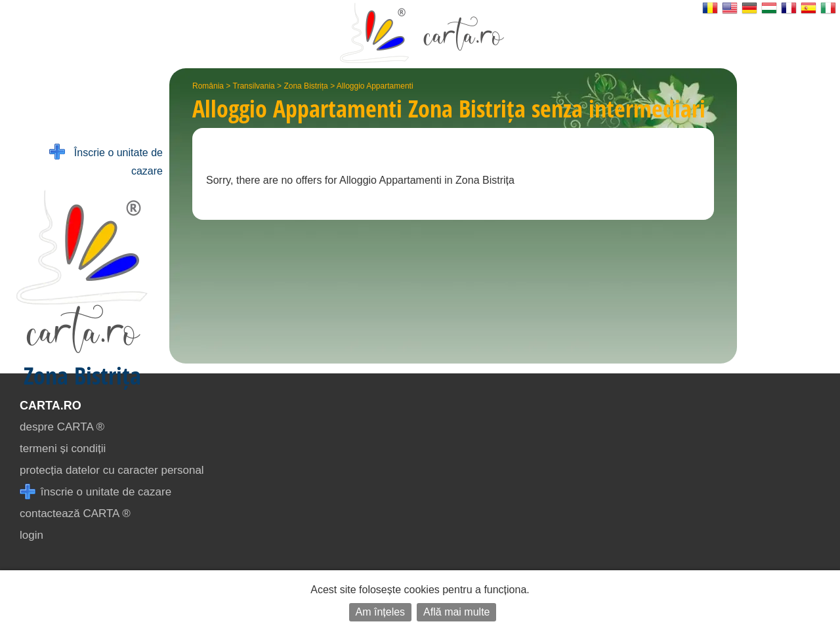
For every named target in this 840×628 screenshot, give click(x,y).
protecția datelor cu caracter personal (112, 470)
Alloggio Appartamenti (375, 86)
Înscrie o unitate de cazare (106, 160)
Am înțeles (381, 612)
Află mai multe (456, 612)
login (31, 535)
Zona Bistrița (305, 86)
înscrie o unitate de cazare (95, 492)
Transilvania (254, 86)
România (208, 86)
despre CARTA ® (62, 427)
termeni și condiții (63, 449)
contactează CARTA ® (75, 513)
